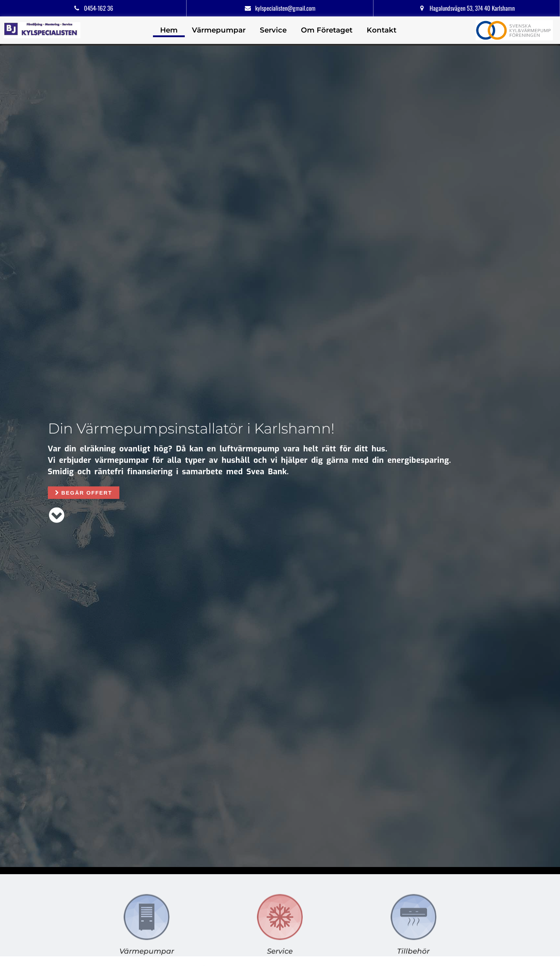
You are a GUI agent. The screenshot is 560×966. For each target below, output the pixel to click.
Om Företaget (327, 30)
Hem (169, 30)
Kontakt (381, 30)
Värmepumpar (219, 30)
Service (273, 30)
